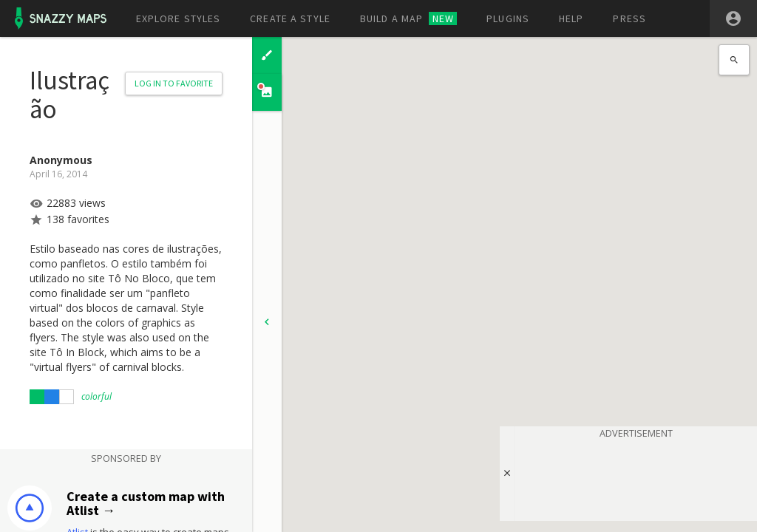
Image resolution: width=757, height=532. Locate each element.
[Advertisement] (636, 477)
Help (571, 18)
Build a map (408, 18)
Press (629, 18)
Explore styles (179, 18)
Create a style (290, 18)
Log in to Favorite (174, 83)
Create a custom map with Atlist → (146, 504)
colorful (96, 396)
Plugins (508, 18)
